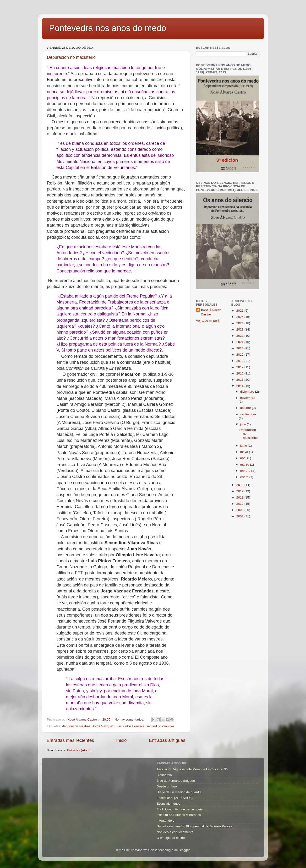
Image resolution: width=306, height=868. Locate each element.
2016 (240, 373)
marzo (245, 464)
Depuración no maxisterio (71, 57)
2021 (240, 342)
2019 (240, 355)
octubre (246, 408)
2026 (240, 311)
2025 (240, 317)
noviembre (248, 398)
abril (244, 458)
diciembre (248, 392)
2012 (240, 491)
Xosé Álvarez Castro (211, 312)
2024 (240, 323)
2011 (240, 497)
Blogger (184, 850)
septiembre (248, 414)
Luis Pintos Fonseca (130, 726)
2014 (240, 386)
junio (244, 446)
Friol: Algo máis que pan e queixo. (181, 809)
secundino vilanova (160, 726)
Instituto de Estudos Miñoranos (179, 815)
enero (245, 477)
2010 (240, 504)
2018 (240, 361)
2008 (240, 516)
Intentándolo (165, 821)
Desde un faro (167, 786)
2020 (240, 348)
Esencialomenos (168, 804)
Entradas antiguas (167, 740)
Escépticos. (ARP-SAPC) (175, 798)
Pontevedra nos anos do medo (108, 28)
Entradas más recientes (70, 740)
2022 (240, 336)
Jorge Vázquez (103, 726)
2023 (240, 329)
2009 (240, 510)
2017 (240, 367)
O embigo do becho (171, 838)
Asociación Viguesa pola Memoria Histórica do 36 (192, 769)
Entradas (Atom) (79, 750)
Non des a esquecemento (175, 832)
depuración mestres (76, 726)
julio (244, 424)
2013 (240, 485)
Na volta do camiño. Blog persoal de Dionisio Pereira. (195, 826)
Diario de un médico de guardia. (179, 792)
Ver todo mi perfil (208, 321)
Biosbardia (164, 775)
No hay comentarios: (130, 719)
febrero (246, 471)
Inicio (121, 740)
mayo (245, 452)
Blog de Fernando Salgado (176, 781)
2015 (240, 380)
